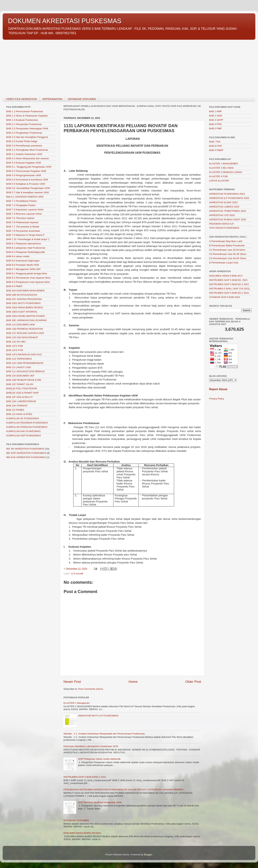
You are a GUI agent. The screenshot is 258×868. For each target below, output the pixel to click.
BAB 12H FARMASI (17, 406)
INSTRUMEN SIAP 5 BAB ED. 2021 (228, 280)
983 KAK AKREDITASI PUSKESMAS (26, 457)
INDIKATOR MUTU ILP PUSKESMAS (98, 716)
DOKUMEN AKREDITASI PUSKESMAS (65, 21)
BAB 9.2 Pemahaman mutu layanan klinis (28, 278)
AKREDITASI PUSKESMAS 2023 (227, 194)
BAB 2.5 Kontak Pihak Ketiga (22, 141)
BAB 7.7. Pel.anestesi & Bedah (23, 227)
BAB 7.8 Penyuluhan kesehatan (23, 231)
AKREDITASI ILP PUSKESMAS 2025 (229, 198)
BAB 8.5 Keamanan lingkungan (23, 261)
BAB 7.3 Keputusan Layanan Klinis (25, 210)
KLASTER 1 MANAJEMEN (223, 164)
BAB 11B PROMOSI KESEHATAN (25, 329)
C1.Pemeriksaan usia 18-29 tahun (227, 250)
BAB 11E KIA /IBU (16, 342)
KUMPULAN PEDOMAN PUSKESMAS (27, 423)
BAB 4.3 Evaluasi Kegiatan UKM (24, 163)
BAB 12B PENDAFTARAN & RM (24, 380)
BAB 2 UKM (216, 116)
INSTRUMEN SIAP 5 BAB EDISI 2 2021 (85, 777)
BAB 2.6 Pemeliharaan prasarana (24, 146)
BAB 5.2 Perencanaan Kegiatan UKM (26, 171)
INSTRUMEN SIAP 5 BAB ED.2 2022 (229, 293)
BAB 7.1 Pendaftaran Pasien (22, 201)
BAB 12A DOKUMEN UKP (20, 376)
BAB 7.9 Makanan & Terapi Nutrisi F (25, 235)
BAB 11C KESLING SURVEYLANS (25, 333)
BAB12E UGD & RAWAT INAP (22, 393)
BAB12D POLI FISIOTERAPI (22, 388)
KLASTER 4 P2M (218, 176)
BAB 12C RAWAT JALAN (20, 384)
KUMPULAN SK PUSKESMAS (23, 418)
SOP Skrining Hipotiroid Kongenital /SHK (100, 802)
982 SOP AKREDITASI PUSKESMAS (26, 453)
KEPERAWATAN (52, 99)
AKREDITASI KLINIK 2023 (223, 202)
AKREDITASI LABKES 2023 (224, 207)
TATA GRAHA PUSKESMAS (224, 228)
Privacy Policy (217, 399)
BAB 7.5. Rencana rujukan (20, 218)
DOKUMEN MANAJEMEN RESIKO (82, 833)
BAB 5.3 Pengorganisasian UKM (24, 175)
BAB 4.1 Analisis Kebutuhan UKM (24, 154)
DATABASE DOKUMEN (82, 99)
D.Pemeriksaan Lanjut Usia (224, 263)
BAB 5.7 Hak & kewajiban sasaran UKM (27, 192)
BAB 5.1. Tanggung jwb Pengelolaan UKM (29, 167)
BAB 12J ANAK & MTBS (19, 414)
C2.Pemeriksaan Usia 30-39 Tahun (228, 254)
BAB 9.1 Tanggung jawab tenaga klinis (27, 273)
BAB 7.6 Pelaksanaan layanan (22, 222)
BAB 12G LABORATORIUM (21, 401)
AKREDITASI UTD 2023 (222, 215)
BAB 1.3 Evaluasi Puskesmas (22, 120)
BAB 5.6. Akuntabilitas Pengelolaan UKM (28, 188)
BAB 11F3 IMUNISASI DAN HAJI (24, 354)
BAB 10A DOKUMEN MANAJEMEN (25, 291)
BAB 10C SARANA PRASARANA (24, 299)
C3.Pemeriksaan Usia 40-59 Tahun (228, 258)
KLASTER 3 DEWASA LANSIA (226, 172)
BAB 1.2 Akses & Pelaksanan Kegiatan (27, 116)
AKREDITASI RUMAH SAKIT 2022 (228, 219)
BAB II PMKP (216, 150)
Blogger (148, 855)
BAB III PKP (216, 146)
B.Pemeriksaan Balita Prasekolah (227, 245)
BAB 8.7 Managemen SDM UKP (23, 269)
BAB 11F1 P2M (14, 346)
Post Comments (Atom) (91, 689)
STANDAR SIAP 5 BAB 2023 (225, 297)
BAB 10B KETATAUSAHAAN (22, 295)
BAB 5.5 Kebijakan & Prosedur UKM (26, 184)
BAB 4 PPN (215, 124)
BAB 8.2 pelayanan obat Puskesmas (26, 248)
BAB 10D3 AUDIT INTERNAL (22, 312)
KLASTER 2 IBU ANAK (221, 168)
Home (133, 682)
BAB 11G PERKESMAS (19, 359)
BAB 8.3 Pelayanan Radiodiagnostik (26, 252)
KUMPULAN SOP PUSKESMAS (24, 436)
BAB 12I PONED (15, 410)
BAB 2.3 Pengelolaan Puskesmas (24, 133)
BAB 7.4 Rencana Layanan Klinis (24, 214)
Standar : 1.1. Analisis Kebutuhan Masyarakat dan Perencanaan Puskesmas (104, 734)
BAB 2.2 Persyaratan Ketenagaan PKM (27, 128)
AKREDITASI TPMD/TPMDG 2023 (228, 211)
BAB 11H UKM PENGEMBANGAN (25, 363)
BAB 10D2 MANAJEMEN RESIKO (25, 307)
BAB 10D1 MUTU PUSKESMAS (23, 303)
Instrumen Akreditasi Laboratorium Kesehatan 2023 (91, 746)
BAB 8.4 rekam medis (18, 256)
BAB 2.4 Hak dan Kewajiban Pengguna (27, 137)
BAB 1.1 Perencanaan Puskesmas (25, 111)
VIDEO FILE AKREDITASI (22, 99)
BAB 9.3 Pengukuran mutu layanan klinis (28, 282)
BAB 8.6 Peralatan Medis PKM (23, 265)
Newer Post (72, 682)
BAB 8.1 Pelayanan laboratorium (24, 244)
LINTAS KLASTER (219, 181)
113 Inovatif (77, 574)
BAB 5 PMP (215, 128)
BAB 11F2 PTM (15, 350)
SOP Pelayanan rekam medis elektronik (99, 759)
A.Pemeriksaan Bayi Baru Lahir (226, 241)
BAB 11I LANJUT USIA (19, 367)
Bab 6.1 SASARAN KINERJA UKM (25, 197)
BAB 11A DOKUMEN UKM (21, 325)
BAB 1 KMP (215, 111)
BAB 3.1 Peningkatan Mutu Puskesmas (27, 150)
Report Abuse (218, 389)
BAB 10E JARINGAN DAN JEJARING (26, 320)
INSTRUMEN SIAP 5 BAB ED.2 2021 (229, 284)
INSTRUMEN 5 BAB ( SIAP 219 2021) (229, 289)
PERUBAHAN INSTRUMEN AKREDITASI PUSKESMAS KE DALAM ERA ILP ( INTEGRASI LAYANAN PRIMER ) (124, 790)
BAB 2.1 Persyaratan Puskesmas (24, 124)
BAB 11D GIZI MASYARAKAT (22, 337)
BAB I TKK (215, 142)
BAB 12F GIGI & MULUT (19, 397)
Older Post (193, 682)
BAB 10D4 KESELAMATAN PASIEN (26, 316)
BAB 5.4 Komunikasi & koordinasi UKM (27, 180)
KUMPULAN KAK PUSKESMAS (23, 431)
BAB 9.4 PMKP (14, 286)
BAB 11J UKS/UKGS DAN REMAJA (26, 371)
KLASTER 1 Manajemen (77, 703)
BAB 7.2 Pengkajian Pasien (21, 205)
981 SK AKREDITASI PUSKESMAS (25, 449)
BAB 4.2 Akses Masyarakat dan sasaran (28, 158)
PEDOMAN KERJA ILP (221, 224)
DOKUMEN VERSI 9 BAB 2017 (226, 276)
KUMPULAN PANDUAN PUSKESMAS (27, 427)
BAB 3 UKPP (216, 120)
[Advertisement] (109, 66)
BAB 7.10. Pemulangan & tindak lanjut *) (28, 239)
